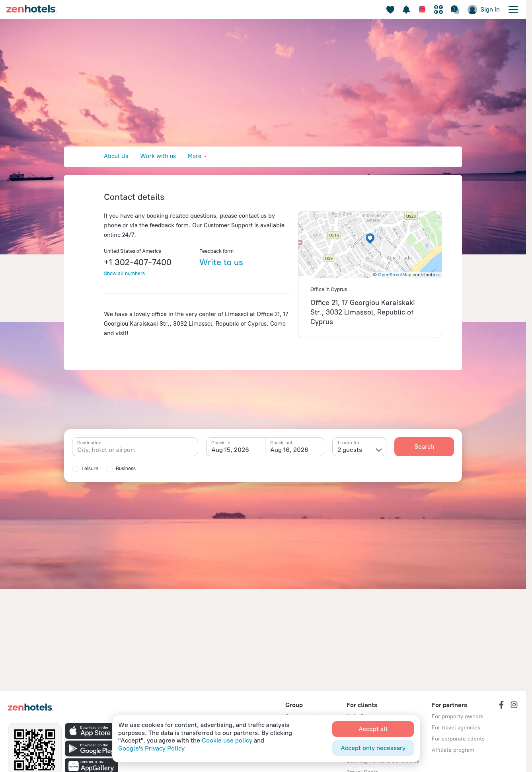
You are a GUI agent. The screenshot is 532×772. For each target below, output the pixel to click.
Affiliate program (453, 750)
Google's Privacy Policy (151, 748)
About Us (116, 156)
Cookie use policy (227, 740)
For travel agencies (456, 728)
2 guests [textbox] (350, 450)
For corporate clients (458, 739)
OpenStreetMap (395, 275)
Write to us (221, 262)
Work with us (158, 156)
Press (231, 156)
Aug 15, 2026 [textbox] (230, 450)
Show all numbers (124, 273)
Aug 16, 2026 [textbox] (289, 450)
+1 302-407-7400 (138, 262)
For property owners (458, 716)
